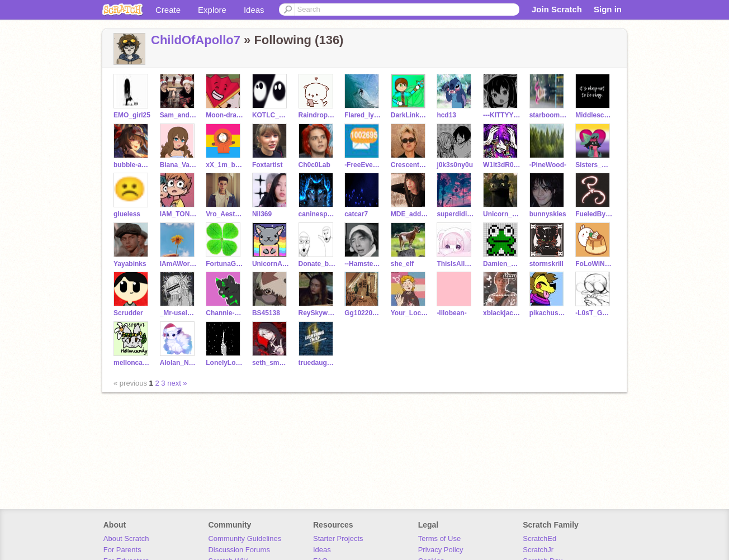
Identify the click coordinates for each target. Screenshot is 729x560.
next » (177, 383)
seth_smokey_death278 (271, 363)
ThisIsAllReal (455, 264)
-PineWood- (548, 165)
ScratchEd (539, 538)
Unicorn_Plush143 (502, 214)
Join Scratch (557, 9)
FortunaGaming (224, 264)
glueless (127, 214)
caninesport (317, 214)
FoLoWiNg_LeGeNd (594, 264)
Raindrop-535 (317, 115)
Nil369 (262, 214)
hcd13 (446, 115)
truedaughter (317, 363)
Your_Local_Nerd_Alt (410, 313)
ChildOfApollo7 (196, 40)
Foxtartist (268, 165)
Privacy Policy (441, 550)
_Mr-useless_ (179, 313)
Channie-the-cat (224, 313)
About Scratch (126, 538)
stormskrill (546, 264)
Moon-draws (224, 115)
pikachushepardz (548, 313)
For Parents (122, 550)
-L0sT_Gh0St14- (594, 313)
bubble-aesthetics (132, 165)
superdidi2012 (455, 214)
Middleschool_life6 (594, 115)
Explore (212, 10)
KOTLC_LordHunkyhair (271, 115)
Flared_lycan (363, 115)
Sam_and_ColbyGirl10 (179, 115)
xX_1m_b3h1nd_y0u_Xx (224, 165)
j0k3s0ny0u (455, 165)
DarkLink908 (410, 115)
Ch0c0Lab (314, 165)
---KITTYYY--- (502, 115)
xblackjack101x (502, 313)
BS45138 (266, 313)
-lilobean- (451, 313)
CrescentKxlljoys (410, 165)
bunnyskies (548, 214)
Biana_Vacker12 (179, 165)
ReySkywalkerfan (317, 313)
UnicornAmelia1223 (271, 264)
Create (168, 10)
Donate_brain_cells (317, 264)
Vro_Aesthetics (224, 214)
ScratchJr (538, 550)
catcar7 (356, 214)
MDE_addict (410, 214)
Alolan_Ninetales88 (179, 363)
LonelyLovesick (224, 363)
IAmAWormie (179, 264)
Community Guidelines (245, 538)
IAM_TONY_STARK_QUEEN (179, 214)
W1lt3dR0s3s (502, 165)
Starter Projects (338, 538)
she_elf (402, 264)
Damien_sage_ (502, 264)
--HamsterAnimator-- (363, 264)
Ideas (254, 10)
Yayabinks (130, 264)
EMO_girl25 (132, 115)
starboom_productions (548, 115)
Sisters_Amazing (594, 165)
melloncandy (132, 363)
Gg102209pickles (363, 313)
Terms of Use (440, 538)
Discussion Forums (239, 550)
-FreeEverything (363, 165)
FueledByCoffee (594, 214)
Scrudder (128, 313)
